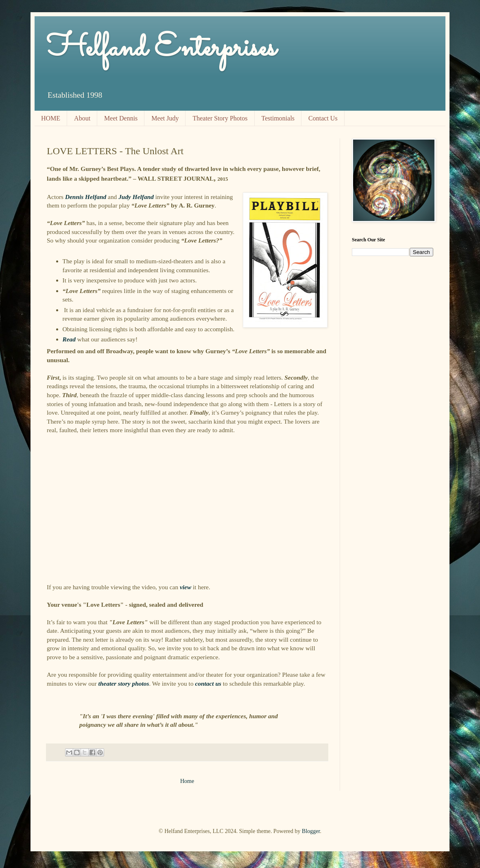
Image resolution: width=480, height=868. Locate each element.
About (82, 118)
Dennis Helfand (86, 197)
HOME (51, 118)
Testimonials (278, 118)
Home (187, 781)
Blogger (311, 831)
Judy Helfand (136, 197)
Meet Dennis (121, 118)
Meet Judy (165, 118)
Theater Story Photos (220, 118)
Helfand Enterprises (161, 49)
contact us (208, 683)
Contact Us (323, 118)
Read (69, 339)
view (185, 587)
